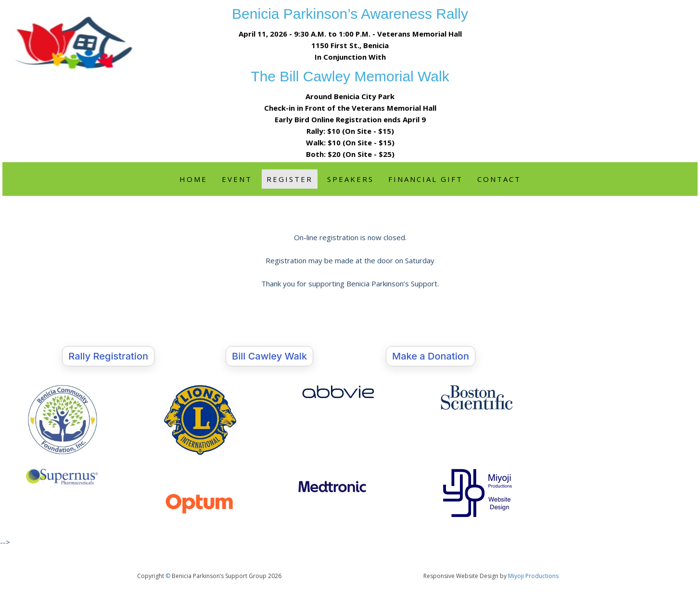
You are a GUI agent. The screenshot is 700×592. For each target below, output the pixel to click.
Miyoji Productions (533, 576)
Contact (499, 179)
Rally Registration (108, 356)
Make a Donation (431, 356)
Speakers (350, 179)
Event (237, 179)
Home (193, 179)
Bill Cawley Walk (269, 356)
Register (290, 179)
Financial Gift (426, 179)
